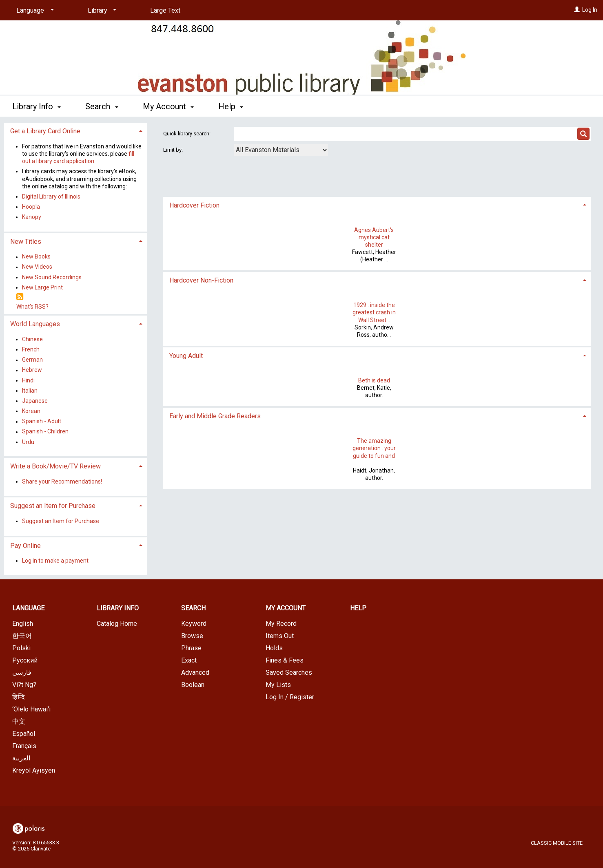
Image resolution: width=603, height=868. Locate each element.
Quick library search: (187, 134)
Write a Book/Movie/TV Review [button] (55, 466)
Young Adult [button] (186, 356)
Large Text (165, 10)
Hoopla (31, 207)
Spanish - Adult (42, 422)
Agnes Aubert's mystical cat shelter (374, 237)
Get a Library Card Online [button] (45, 131)
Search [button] (102, 106)
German (32, 360)
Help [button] (231, 106)
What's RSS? (32, 307)
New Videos (37, 267)
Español (24, 734)
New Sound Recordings (52, 277)
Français (24, 746)
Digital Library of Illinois (51, 197)
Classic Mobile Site (557, 843)
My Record (281, 624)
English (23, 624)
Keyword (194, 624)
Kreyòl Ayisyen (34, 770)
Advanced (195, 673)
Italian (30, 391)
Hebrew (32, 370)
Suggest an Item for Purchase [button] (53, 506)
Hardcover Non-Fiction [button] (201, 280)
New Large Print (42, 287)
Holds (274, 648)
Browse (192, 636)
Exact (189, 660)
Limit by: (174, 150)
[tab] (377, 204)
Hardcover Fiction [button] (194, 205)
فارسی (22, 673)
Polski (21, 648)
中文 (19, 721)
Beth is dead (374, 380)
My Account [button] (168, 106)
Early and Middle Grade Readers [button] (215, 416)
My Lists (278, 685)
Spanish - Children (45, 432)
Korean (31, 411)
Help (358, 608)
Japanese (35, 401)
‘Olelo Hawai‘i (31, 709)
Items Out (280, 636)
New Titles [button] (26, 242)
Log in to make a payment (55, 561)
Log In (590, 10)
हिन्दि (19, 697)
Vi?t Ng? (24, 685)
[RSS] (20, 297)
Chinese (32, 339)
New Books (36, 257)
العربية (21, 758)
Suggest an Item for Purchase (61, 521)
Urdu (28, 442)
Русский (25, 660)
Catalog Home (117, 624)
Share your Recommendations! (62, 481)
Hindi (28, 380)
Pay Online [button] (25, 546)
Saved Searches (289, 673)
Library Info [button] (37, 106)
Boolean (193, 685)
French (31, 349)
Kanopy (32, 217)
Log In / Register (290, 697)
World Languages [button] (35, 324)
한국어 (22, 636)
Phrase (191, 648)
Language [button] (28, 608)
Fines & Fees (285, 660)
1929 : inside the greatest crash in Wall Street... (374, 312)
